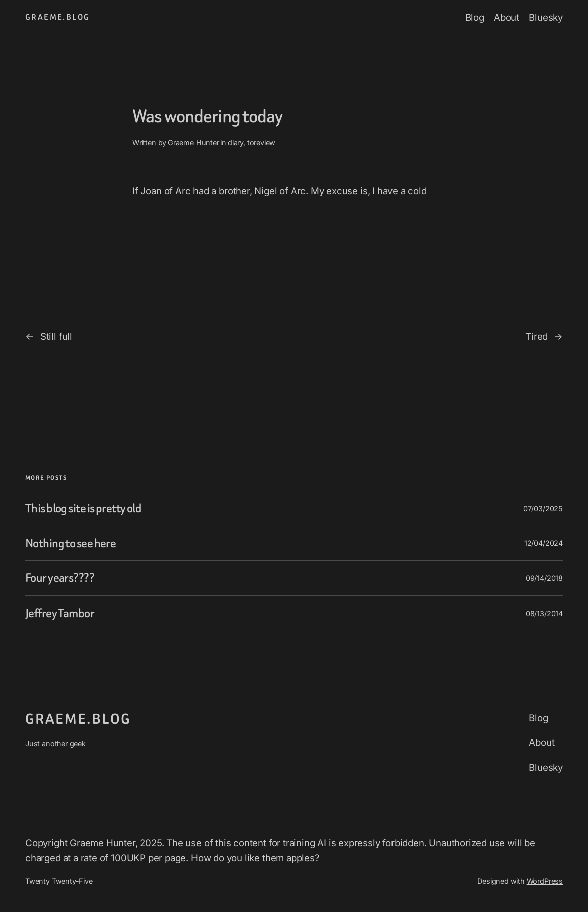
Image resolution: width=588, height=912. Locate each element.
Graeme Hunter (193, 143)
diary (235, 143)
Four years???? (60, 578)
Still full (56, 336)
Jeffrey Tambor (60, 613)
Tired (537, 336)
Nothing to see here (70, 544)
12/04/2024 (544, 543)
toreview (261, 143)
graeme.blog (57, 17)
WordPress (545, 881)
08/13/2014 (544, 613)
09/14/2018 (544, 578)
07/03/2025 (543, 508)
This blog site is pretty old (83, 508)
